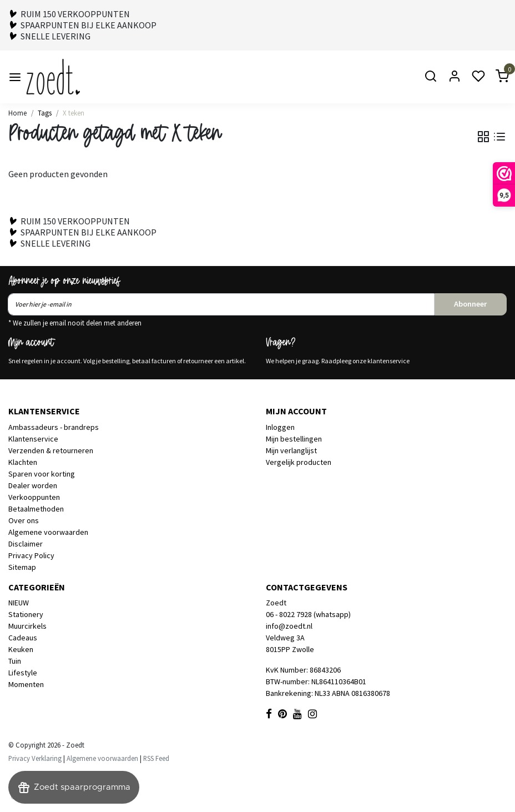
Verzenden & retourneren (51, 450)
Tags (45, 113)
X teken (74, 113)
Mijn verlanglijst (291, 450)
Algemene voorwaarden (48, 532)
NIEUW (19, 603)
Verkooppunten (34, 497)
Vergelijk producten (299, 462)
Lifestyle (23, 673)
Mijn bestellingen (294, 439)
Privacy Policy (31, 555)
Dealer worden (33, 485)
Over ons (24, 520)
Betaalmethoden (36, 509)
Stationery (26, 614)
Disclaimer (26, 544)
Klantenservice (33, 439)
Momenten (26, 684)
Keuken (21, 649)
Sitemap (22, 567)
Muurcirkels (27, 626)
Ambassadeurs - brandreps (54, 427)
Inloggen (280, 427)
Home (17, 113)
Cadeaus (23, 638)
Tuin (15, 661)
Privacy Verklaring (35, 758)
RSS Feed (156, 758)
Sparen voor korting (42, 474)
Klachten (23, 462)
